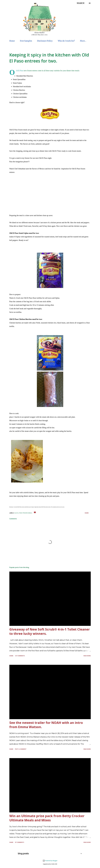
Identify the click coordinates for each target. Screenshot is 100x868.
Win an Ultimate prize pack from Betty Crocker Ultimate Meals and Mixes (47, 818)
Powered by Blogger (50, 861)
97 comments (19, 842)
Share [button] (87, 513)
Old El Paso (20, 71)
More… (83, 41)
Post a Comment (21, 749)
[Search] (81, 3)
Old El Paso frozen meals (23, 513)
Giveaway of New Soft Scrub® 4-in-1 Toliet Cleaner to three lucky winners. (50, 631)
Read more (87, 656)
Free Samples (26, 41)
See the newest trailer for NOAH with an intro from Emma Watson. (46, 725)
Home (12, 41)
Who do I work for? (66, 41)
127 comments (20, 656)
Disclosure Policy (45, 41)
